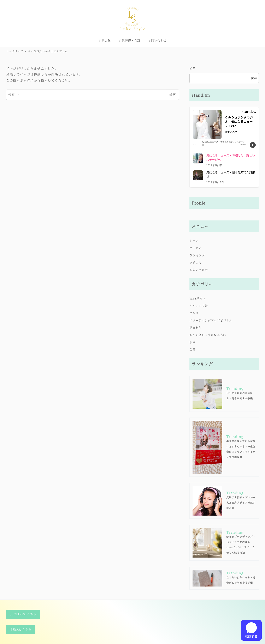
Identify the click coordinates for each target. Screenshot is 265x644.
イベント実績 (199, 306)
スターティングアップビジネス (211, 320)
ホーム (194, 241)
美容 (193, 349)
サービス (196, 248)
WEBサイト (198, 299)
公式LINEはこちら (23, 614)
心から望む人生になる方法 (208, 335)
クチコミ (196, 263)
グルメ (194, 313)
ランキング (197, 255)
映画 (193, 342)
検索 (172, 95)
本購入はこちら (21, 629)
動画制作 (196, 328)
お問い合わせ (199, 270)
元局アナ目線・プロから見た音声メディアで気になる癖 (241, 503)
